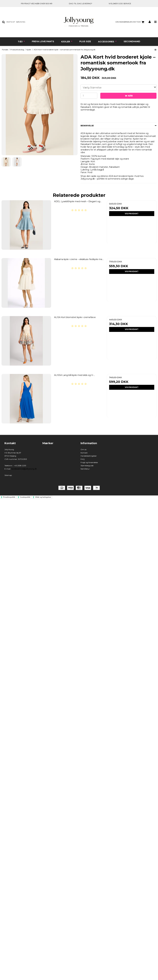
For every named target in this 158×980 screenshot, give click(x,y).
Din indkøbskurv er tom (130, 22)
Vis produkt (132, 214)
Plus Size (85, 41)
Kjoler (66, 42)
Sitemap (8, 475)
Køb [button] (128, 96)
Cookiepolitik (25, 497)
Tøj (20, 42)
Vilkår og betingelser (43, 497)
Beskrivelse (87, 126)
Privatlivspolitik (9, 497)
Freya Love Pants (43, 41)
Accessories (106, 42)
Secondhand (132, 41)
